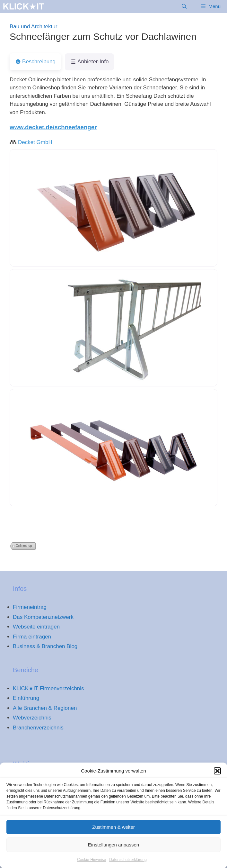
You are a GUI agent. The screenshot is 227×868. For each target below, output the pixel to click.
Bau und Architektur (33, 27)
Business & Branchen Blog (45, 646)
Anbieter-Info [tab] (89, 62)
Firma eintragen (32, 637)
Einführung (26, 698)
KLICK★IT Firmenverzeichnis (48, 688)
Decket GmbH (35, 142)
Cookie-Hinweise (92, 864)
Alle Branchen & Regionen (45, 708)
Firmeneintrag (30, 607)
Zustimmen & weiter (113, 831)
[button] (217, 775)
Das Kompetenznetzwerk (43, 617)
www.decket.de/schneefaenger (53, 127)
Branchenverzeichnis (38, 728)
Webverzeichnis (32, 718)
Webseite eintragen (36, 627)
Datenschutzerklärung (128, 864)
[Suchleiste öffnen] (184, 6)
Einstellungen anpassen (113, 849)
